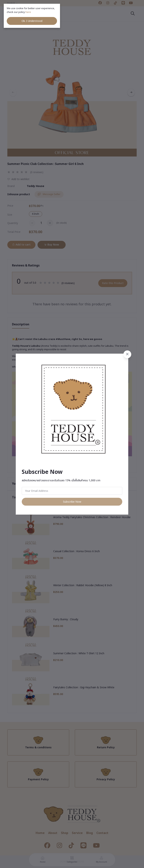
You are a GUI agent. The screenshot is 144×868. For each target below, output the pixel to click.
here (28, 12)
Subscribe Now (72, 502)
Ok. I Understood (32, 21)
